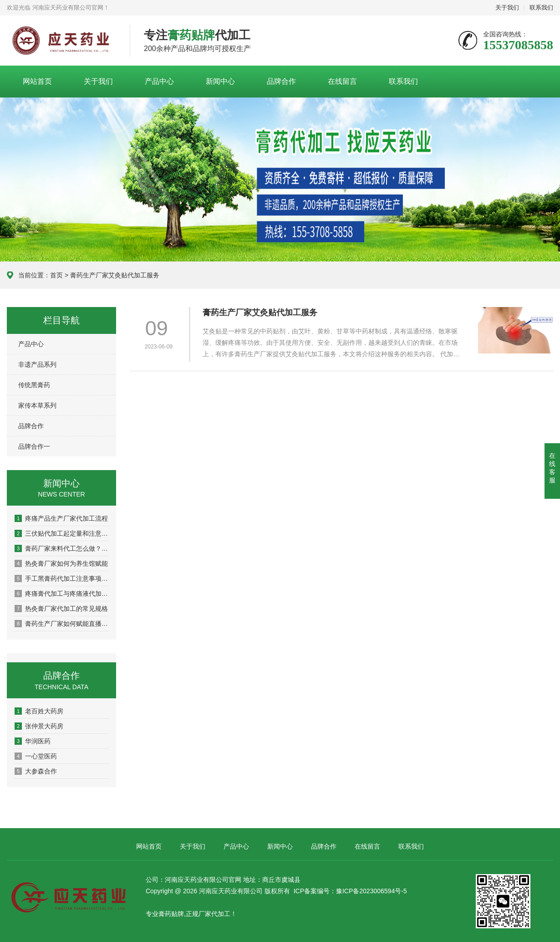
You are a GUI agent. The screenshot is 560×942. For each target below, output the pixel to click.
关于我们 (507, 8)
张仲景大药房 (39, 726)
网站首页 (37, 81)
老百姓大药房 (39, 711)
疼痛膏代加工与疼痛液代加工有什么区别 (62, 594)
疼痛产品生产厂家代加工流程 (61, 518)
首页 (56, 275)
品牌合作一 (34, 446)
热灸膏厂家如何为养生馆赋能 (61, 563)
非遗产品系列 (37, 364)
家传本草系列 (37, 405)
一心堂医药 (36, 756)
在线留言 (342, 81)
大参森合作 (36, 771)
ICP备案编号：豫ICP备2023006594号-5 (350, 891)
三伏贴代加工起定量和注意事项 (62, 533)
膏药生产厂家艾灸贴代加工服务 (260, 312)
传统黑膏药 (34, 385)
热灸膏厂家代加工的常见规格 (61, 609)
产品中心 (159, 81)
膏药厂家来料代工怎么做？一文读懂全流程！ (62, 548)
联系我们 (541, 8)
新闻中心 (220, 81)
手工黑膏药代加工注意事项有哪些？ (62, 579)
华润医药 (33, 741)
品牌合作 (281, 81)
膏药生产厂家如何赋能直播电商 (62, 624)
